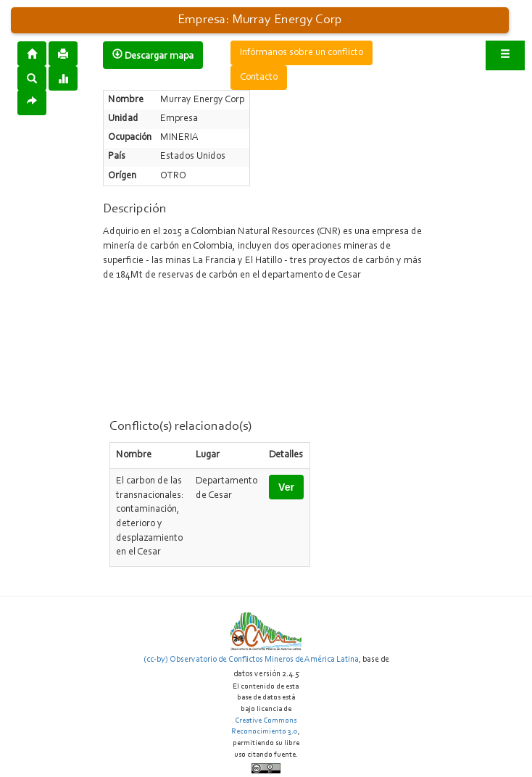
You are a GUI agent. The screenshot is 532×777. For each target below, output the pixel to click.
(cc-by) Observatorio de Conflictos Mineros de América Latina (251, 660)
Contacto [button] (259, 78)
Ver (286, 487)
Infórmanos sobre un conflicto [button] (302, 53)
